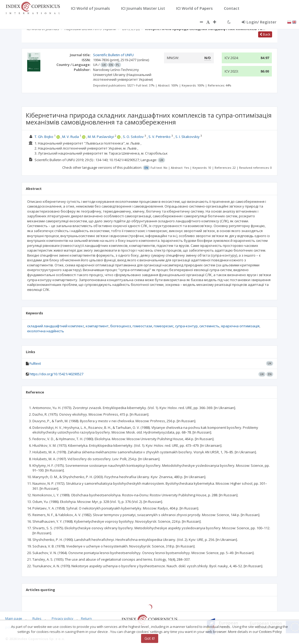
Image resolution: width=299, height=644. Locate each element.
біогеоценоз (121, 326)
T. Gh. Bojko (44, 137)
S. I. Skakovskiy (187, 137)
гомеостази (142, 326)
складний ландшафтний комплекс (56, 326)
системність (209, 326)
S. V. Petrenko (160, 137)
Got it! (150, 638)
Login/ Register (259, 22)
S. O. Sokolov (133, 137)
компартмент (97, 326)
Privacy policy (62, 618)
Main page (14, 618)
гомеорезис (164, 326)
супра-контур (186, 326)
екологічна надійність (46, 331)
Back (265, 34)
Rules (37, 618)
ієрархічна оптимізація (240, 326)
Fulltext (35, 363)
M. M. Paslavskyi (101, 137)
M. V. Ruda (71, 137)
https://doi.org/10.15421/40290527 (56, 374)
